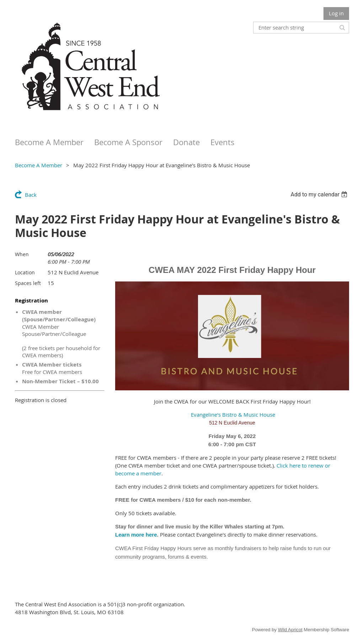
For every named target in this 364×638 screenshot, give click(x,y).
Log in (336, 13)
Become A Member (39, 165)
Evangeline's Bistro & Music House (232, 415)
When (22, 254)
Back (31, 195)
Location (25, 272)
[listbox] (320, 194)
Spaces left (28, 283)
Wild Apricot (290, 630)
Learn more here (136, 535)
